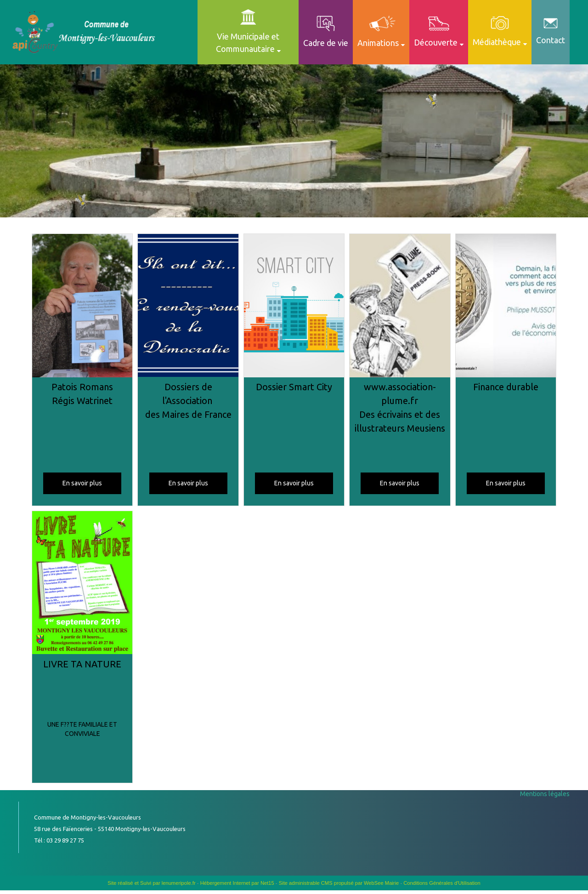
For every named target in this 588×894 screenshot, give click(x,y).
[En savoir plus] (82, 483)
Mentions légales (545, 794)
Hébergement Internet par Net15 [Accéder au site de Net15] (237, 883)
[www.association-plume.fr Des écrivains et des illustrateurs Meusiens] (400, 307)
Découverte (436, 42)
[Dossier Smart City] (294, 307)
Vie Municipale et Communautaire (248, 43)
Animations (378, 43)
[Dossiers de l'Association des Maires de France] (188, 307)
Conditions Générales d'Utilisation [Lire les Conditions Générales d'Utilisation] (442, 883)
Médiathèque (497, 42)
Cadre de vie (326, 43)
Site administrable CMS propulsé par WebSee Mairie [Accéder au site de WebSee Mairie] (339, 883)
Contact (551, 40)
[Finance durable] (506, 307)
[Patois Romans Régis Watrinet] (82, 307)
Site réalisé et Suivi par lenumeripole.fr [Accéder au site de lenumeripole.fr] (152, 883)
